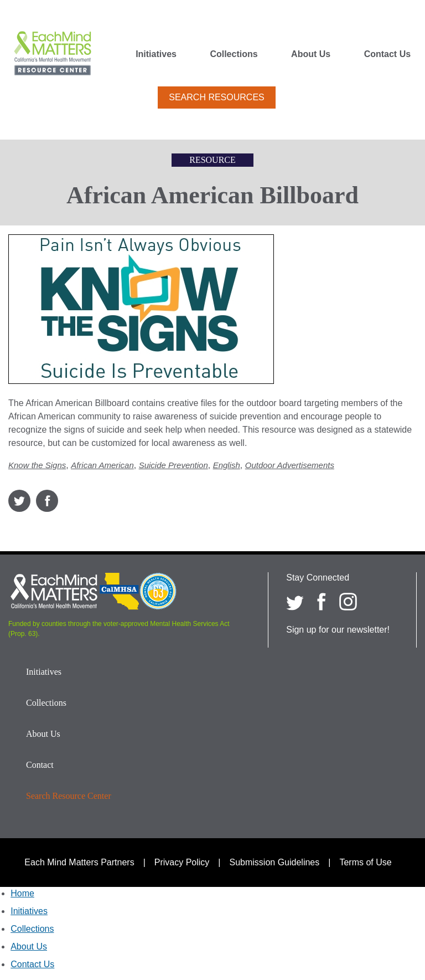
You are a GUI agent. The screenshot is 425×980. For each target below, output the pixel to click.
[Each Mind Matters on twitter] (295, 602)
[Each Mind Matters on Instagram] (348, 602)
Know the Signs (37, 465)
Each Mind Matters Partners (79, 862)
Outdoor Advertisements (290, 465)
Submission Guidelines (275, 862)
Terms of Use (365, 862)
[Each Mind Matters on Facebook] (322, 602)
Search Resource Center (69, 796)
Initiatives (156, 54)
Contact (40, 765)
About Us (311, 54)
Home (22, 893)
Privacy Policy (182, 862)
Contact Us (387, 54)
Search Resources (216, 97)
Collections (234, 54)
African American (102, 465)
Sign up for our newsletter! (338, 630)
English (227, 465)
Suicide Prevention (173, 465)
